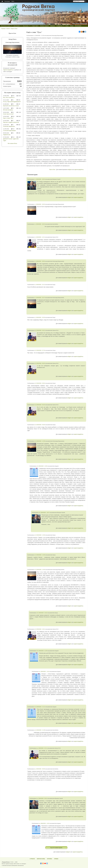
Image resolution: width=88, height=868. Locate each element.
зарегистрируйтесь (79, 170)
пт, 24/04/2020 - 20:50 (40, 261)
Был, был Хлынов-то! (9, 97)
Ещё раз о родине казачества (11, 122)
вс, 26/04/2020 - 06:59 (40, 769)
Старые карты (35, 26)
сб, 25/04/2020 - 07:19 (40, 350)
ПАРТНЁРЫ (49, 859)
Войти (13, 1)
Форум (72, 26)
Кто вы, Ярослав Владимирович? (12, 102)
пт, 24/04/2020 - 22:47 (40, 298)
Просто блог (14, 29)
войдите (70, 170)
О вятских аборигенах (9, 126)
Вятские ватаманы (8, 110)
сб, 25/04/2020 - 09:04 (40, 383)
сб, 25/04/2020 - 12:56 (40, 535)
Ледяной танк (7, 135)
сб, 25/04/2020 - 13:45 (40, 570)
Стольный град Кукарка (9, 131)
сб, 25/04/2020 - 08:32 (40, 363)
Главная (3, 29)
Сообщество (59, 26)
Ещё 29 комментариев (56, 848)
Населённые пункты (6, 26)
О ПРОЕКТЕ (32, 859)
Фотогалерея (78, 26)
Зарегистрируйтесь (8, 70)
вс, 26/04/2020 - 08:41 (42, 798)
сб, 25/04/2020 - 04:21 (40, 330)
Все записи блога (12, 143)
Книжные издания (44, 26)
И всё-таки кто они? (8, 114)
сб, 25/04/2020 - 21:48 (40, 730)
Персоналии (26, 26)
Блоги (67, 26)
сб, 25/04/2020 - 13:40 (42, 466)
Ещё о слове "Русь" (8, 118)
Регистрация (7, 1)
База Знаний (17, 26)
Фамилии (53, 26)
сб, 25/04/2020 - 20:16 (42, 613)
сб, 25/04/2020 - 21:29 (42, 651)
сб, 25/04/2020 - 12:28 (40, 441)
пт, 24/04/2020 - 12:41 (40, 237)
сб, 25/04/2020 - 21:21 (40, 707)
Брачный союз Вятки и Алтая (11, 106)
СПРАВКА (56, 859)
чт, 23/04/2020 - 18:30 (40, 204)
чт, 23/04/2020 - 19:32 (40, 224)
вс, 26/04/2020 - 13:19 (44, 671)
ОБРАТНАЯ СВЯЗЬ (41, 859)
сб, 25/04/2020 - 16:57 (44, 512)
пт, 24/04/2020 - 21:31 (40, 285)
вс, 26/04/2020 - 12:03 (44, 823)
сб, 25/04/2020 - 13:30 (40, 555)
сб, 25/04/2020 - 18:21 (40, 629)
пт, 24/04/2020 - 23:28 (40, 317)
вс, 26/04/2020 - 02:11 (42, 748)
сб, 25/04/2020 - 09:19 (40, 405)
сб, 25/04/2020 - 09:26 (40, 425)
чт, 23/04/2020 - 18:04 (40, 179)
